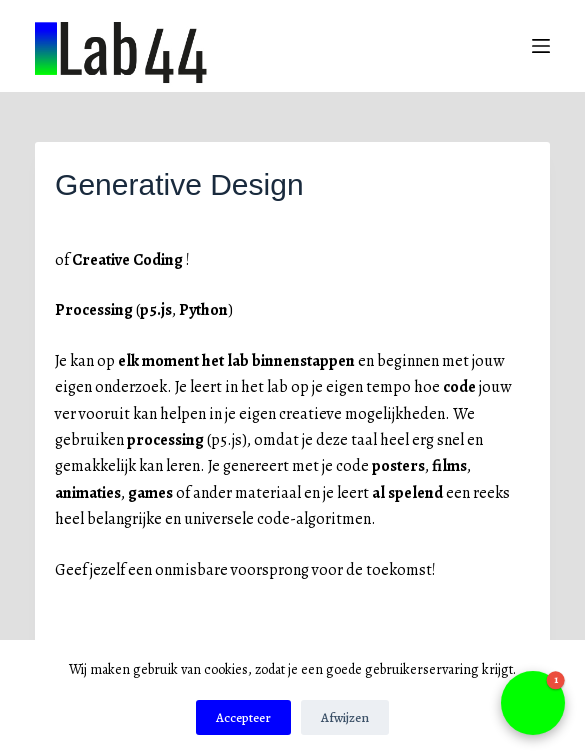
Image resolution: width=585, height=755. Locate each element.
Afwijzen (345, 717)
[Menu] (541, 46)
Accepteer (243, 717)
